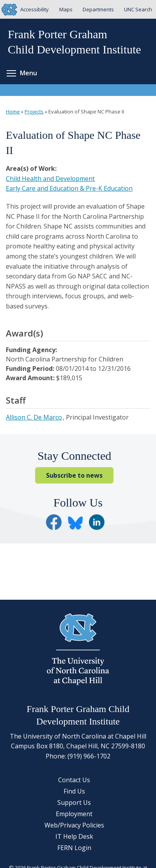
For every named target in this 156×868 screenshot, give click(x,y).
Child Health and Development (50, 179)
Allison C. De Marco (34, 417)
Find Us (74, 791)
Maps (66, 9)
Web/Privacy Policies (74, 825)
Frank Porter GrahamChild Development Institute (74, 42)
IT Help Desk (74, 836)
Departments (98, 9)
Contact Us (74, 780)
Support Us (74, 802)
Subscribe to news (74, 475)
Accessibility (35, 9)
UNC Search (138, 9)
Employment (74, 814)
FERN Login (74, 848)
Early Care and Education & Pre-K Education (69, 188)
